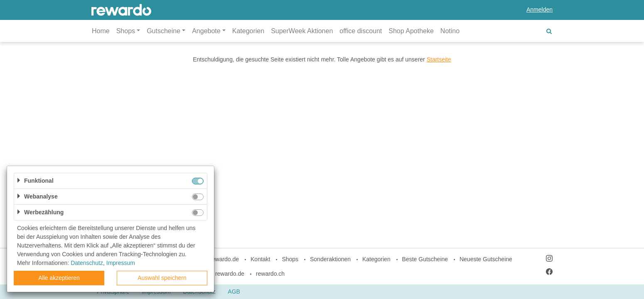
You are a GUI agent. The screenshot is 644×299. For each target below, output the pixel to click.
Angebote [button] (206, 31)
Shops (290, 259)
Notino (450, 31)
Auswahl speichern (162, 278)
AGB (234, 292)
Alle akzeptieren (59, 278)
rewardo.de (230, 274)
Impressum (121, 263)
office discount (361, 31)
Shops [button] (126, 31)
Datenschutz (87, 263)
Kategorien (248, 31)
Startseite (439, 59)
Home (101, 31)
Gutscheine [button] (163, 31)
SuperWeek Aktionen (302, 31)
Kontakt (260, 259)
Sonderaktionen (330, 259)
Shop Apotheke (411, 31)
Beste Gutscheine (425, 259)
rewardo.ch (270, 274)
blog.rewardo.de (218, 259)
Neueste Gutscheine (486, 259)
